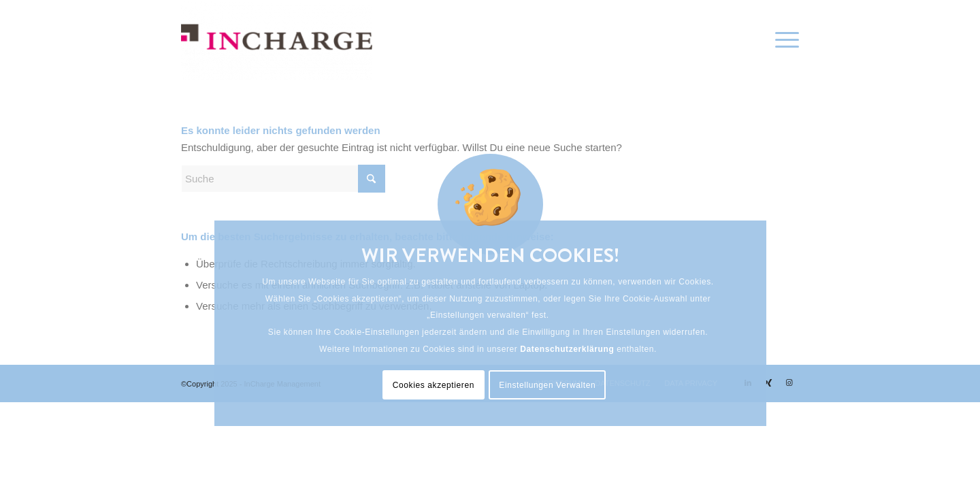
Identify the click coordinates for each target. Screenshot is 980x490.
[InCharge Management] (277, 40)
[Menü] (783, 40)
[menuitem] (783, 40)
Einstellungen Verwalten (547, 385)
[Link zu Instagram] (789, 382)
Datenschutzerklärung (567, 349)
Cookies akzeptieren (434, 385)
